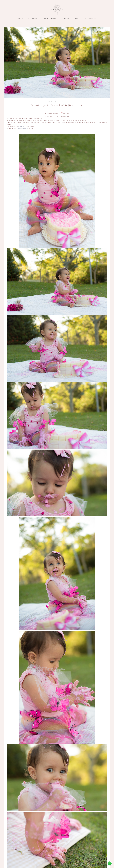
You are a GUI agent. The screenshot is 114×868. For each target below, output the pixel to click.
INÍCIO (20, 19)
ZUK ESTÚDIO (91, 19)
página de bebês (23, 128)
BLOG (77, 19)
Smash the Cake (23, 126)
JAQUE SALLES (50, 19)
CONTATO (66, 19)
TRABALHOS (34, 19)
